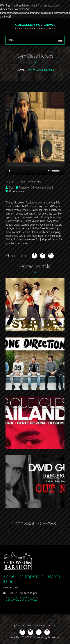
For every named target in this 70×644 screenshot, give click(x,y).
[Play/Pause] (10, 171)
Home (21, 70)
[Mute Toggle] (49, 171)
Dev (9, 187)
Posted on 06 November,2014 (34, 187)
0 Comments (15, 191)
